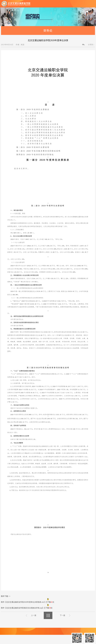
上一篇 (34, 615)
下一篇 (62, 615)
